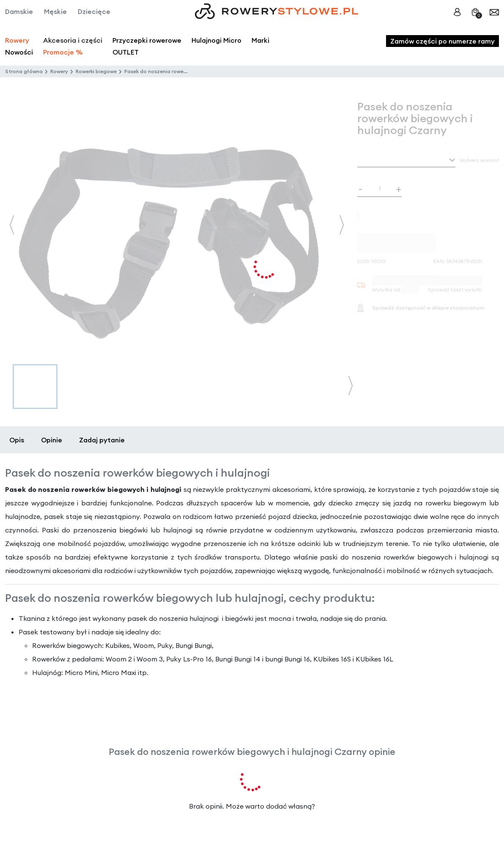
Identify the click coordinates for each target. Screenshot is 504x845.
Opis (17, 440)
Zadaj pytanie (102, 440)
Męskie (55, 11)
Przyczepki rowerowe (147, 40)
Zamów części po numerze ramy (442, 41)
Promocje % (63, 52)
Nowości (19, 52)
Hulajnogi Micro (216, 40)
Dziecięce (94, 11)
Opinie (52, 440)
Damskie (19, 11)
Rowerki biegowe (96, 71)
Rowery (17, 40)
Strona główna (24, 71)
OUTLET (126, 52)
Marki (260, 40)
